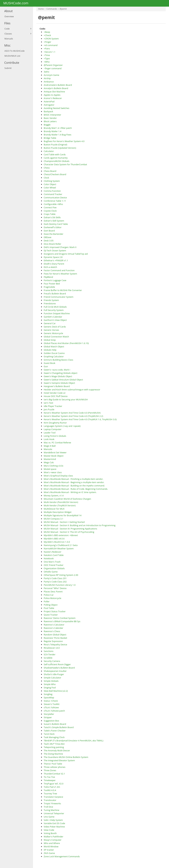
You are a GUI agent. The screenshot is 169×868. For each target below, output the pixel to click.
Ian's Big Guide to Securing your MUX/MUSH (66, 399)
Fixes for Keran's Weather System (60, 274)
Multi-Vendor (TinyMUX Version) (60, 505)
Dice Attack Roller (52, 244)
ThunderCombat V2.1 (54, 774)
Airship (47, 78)
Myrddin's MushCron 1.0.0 (57, 542)
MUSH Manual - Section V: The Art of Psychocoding (69, 532)
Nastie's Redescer (52, 552)
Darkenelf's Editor (53, 227)
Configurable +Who (53, 204)
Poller (47, 601)
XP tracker (49, 850)
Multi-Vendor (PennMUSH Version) (61, 502)
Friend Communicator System (59, 297)
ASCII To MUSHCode (15, 51)
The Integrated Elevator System (59, 760)
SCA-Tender (50, 654)
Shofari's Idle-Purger (54, 674)
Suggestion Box (51, 721)
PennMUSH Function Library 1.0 (60, 585)
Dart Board (49, 231)
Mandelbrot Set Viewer (55, 452)
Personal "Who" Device (55, 588)
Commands (52, 9)
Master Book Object (54, 456)
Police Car (49, 595)
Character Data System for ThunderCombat (65, 164)
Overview (9, 16)
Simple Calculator (52, 678)
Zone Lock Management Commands (62, 856)
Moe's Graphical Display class (58, 476)
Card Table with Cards (55, 154)
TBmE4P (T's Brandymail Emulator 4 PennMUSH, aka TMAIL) (74, 741)
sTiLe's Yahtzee (51, 707)
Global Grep (50, 340)
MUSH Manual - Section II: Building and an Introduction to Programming (80, 525)
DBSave (48, 237)
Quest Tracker (51, 615)
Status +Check (51, 701)
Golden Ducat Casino (54, 353)
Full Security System (54, 310)
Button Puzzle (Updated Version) (60, 148)
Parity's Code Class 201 (55, 578)
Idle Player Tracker (53, 406)
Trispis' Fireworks (52, 803)
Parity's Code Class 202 (55, 582)
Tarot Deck (49, 734)
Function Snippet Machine (57, 313)
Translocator (50, 800)
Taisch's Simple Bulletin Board (59, 727)
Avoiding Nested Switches (57, 108)
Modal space (50, 469)
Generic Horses (51, 330)
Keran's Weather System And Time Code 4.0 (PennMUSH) (72, 413)
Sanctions (49, 651)
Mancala (48, 449)
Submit (8, 68)
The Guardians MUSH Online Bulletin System (66, 757)
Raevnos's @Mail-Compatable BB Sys (62, 621)
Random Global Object (55, 635)
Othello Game (51, 572)
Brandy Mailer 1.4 (53, 131)
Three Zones (50, 770)
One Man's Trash (52, 562)
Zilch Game (49, 853)
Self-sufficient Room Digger (57, 664)
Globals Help (50, 350)
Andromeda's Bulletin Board (58, 85)
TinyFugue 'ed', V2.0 (54, 784)
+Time (47, 55)
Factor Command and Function (59, 270)
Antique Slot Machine (54, 92)
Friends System (51, 300)
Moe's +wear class (53, 472)
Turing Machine (51, 810)
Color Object (50, 184)
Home (41, 9)
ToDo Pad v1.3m (52, 787)
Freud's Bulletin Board (55, 294)
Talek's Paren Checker (55, 731)
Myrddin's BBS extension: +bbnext (61, 535)
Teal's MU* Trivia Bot (54, 744)
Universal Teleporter (54, 813)
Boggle (47, 125)
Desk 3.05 (49, 241)
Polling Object (51, 605)
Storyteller (49, 714)
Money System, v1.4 (54, 496)
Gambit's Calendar (53, 317)
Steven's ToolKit (52, 704)
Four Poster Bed (52, 284)
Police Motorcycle (52, 598)
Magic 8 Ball (50, 446)
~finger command (53, 68)
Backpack (48, 111)
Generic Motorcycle (53, 333)
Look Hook (49, 439)
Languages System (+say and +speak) (62, 426)
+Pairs (47, 49)
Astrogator (49, 105)
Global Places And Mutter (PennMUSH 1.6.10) (66, 343)
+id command (51, 45)
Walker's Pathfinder (53, 837)
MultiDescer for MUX (54, 509)
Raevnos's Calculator (54, 625)
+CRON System (51, 39)
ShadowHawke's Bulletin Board (59, 668)
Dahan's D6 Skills (52, 217)
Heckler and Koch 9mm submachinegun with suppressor (72, 390)
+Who (47, 62)
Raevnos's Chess (52, 631)
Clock (46, 178)
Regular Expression (53, 641)
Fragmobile (49, 287)
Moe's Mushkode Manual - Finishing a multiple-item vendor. (74, 479)
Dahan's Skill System (54, 221)
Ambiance (49, 82)
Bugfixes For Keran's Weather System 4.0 (64, 141)
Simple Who (50, 684)
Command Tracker (53, 194)
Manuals (9, 39)
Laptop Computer (53, 429)
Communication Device (55, 198)
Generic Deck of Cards (55, 327)
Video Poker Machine (54, 827)
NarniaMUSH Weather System (59, 548)
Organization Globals (54, 568)
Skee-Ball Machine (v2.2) (56, 691)
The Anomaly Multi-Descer (57, 750)
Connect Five (50, 207)
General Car (50, 323)
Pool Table (49, 608)
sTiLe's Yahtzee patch (54, 711)
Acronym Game (51, 75)
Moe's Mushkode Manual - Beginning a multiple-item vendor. (74, 482)
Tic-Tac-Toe (49, 777)
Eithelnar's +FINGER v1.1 (56, 260)
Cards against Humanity (56, 158)
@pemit (63, 9)
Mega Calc (49, 462)
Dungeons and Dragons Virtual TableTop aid (66, 254)
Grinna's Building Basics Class (58, 360)
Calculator (49, 151)
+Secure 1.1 (50, 52)
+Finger (47, 42)
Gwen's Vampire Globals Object (59, 383)
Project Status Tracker (55, 611)
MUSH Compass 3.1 (54, 519)
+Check (47, 35)
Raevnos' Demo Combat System (60, 618)
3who (46, 72)
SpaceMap (49, 697)
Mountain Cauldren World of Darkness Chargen (67, 499)
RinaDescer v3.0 (52, 648)
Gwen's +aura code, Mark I (57, 370)
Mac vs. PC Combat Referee (57, 443)
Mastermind (50, 459)
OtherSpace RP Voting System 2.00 (61, 575)
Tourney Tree (50, 794)
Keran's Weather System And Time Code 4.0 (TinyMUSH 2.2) (73, 416)
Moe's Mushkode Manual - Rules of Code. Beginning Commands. (76, 489)
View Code (49, 830)
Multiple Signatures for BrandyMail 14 (63, 515)
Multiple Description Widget (58, 512)
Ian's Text (48, 403)
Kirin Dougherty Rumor (55, 423)
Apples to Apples (52, 95)
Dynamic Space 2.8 (53, 257)
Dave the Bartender (54, 234)
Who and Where (52, 843)
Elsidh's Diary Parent (54, 264)
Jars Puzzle (49, 409)
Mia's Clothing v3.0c (54, 466)
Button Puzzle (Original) (55, 145)
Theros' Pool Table (53, 764)
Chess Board (50, 171)
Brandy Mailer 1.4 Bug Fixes (58, 135)
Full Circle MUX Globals (55, 307)
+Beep (47, 32)
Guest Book (50, 363)
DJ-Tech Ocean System (55, 250)
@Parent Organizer (53, 65)
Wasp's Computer (53, 840)
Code (7, 29)
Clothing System (52, 181)
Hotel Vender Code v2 (55, 393)
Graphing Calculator (54, 356)
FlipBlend (48, 277)
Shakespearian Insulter (55, 671)
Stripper (48, 717)
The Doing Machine (53, 754)
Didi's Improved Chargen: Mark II (60, 247)
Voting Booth (50, 833)
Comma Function (52, 191)
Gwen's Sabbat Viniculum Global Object (63, 380)
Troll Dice (48, 807)
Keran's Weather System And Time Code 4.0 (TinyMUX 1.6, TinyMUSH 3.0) (80, 419)
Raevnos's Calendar (53, 628)
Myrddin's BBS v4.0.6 (54, 539)
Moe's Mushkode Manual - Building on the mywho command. (74, 486)
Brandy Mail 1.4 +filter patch (58, 128)
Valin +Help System (53, 820)
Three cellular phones (55, 767)
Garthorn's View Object (55, 320)
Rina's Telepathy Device (55, 645)
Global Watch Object (54, 347)
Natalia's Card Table (54, 555)
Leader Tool (50, 433)
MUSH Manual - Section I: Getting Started (64, 522)
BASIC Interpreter (52, 115)
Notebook (49, 558)
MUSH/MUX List (12, 56)
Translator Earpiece (53, 797)
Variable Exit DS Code (54, 823)
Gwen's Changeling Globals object (61, 373)
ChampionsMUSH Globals (57, 161)
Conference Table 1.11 (55, 201)
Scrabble (48, 658)
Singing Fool (50, 688)
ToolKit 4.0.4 (50, 790)
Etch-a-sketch (50, 267)
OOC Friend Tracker (54, 565)
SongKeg (48, 694)
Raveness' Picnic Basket (55, 638)
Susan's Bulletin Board (55, 724)
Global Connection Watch (56, 337)
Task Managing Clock (54, 737)
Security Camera (52, 661)
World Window (51, 846)
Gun (46, 366)
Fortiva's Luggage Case (55, 280)
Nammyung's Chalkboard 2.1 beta (61, 545)
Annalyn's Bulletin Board (56, 88)
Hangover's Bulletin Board (57, 386)
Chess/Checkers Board (55, 174)
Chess (47, 168)
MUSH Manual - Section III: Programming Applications (70, 529)
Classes (8, 34)
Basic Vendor (50, 118)
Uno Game (49, 817)
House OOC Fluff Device (56, 396)
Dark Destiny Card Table (56, 224)
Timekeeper (50, 780)
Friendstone (50, 303)
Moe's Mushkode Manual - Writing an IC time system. (70, 492)
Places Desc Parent (53, 592)
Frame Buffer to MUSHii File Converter (63, 290)
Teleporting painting (54, 747)
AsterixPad (49, 101)
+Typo (47, 58)
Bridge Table (50, 138)
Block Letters (50, 121)
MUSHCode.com (16, 3)
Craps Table (50, 214)
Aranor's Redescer (53, 98)
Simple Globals (51, 681)
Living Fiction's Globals (55, 436)
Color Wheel (50, 188)
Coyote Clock (50, 211)
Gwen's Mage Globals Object (58, 376)
